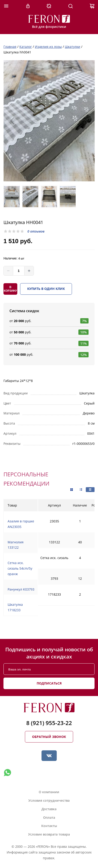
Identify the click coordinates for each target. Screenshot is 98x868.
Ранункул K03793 (21, 589)
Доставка (49, 809)
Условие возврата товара (49, 834)
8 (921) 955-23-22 (49, 723)
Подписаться (49, 683)
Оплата (49, 817)
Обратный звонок (49, 737)
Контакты (49, 826)
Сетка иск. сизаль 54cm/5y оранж (20, 568)
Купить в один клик (46, 289)
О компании (49, 792)
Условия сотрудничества (49, 800)
